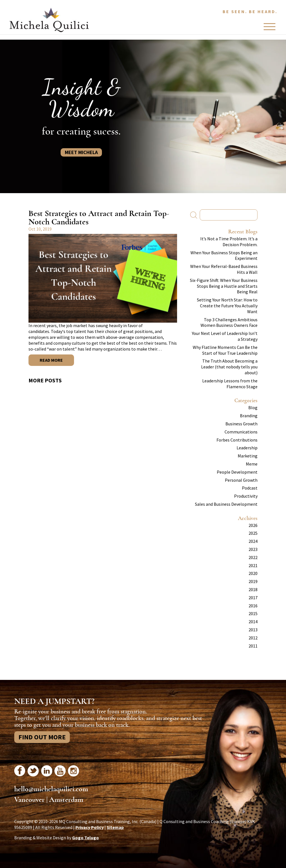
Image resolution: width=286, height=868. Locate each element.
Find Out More (42, 737)
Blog (253, 407)
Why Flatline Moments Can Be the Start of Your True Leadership (225, 350)
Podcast (250, 488)
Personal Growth (241, 480)
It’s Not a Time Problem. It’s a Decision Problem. (229, 242)
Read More (51, 360)
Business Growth (241, 424)
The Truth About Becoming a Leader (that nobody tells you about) (229, 367)
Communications (241, 432)
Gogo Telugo (85, 838)
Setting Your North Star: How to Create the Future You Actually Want (227, 306)
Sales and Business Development (226, 504)
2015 (253, 613)
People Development (237, 472)
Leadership (247, 448)
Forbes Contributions (237, 440)
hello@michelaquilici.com (51, 789)
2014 (253, 622)
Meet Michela (81, 152)
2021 (253, 565)
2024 (253, 541)
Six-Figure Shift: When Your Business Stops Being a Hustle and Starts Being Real (224, 286)
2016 (253, 606)
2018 (253, 589)
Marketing (248, 456)
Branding (249, 416)
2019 (253, 581)
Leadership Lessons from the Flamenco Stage (230, 384)
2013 (253, 630)
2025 (253, 533)
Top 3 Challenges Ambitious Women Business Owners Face (229, 322)
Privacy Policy (90, 827)
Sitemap (115, 827)
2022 (253, 557)
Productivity (246, 496)
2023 (253, 549)
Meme (252, 464)
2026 (253, 525)
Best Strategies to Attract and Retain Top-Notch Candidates (99, 218)
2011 (253, 646)
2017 (253, 598)
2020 (253, 573)
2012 (253, 638)
